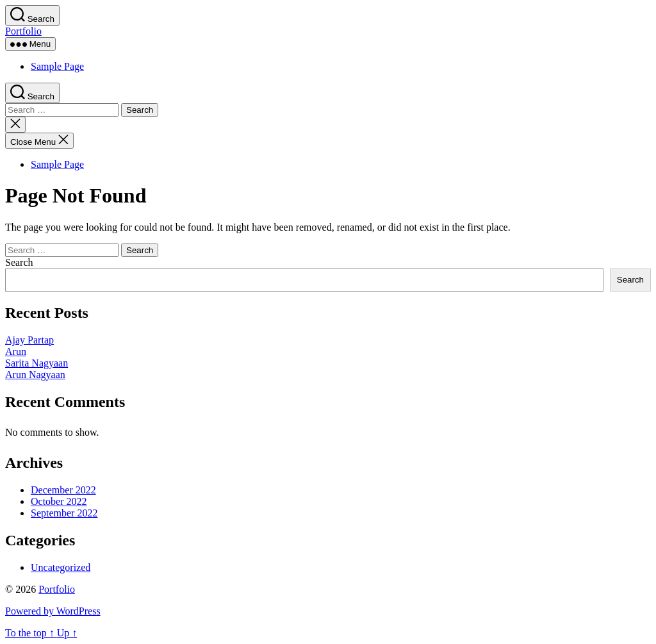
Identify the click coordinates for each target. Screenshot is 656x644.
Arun (16, 351)
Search (19, 262)
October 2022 (59, 501)
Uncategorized (61, 567)
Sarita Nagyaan (37, 363)
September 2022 (64, 513)
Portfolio (23, 31)
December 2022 (63, 490)
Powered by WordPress (53, 611)
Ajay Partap (29, 340)
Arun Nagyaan (35, 375)
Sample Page (57, 66)
